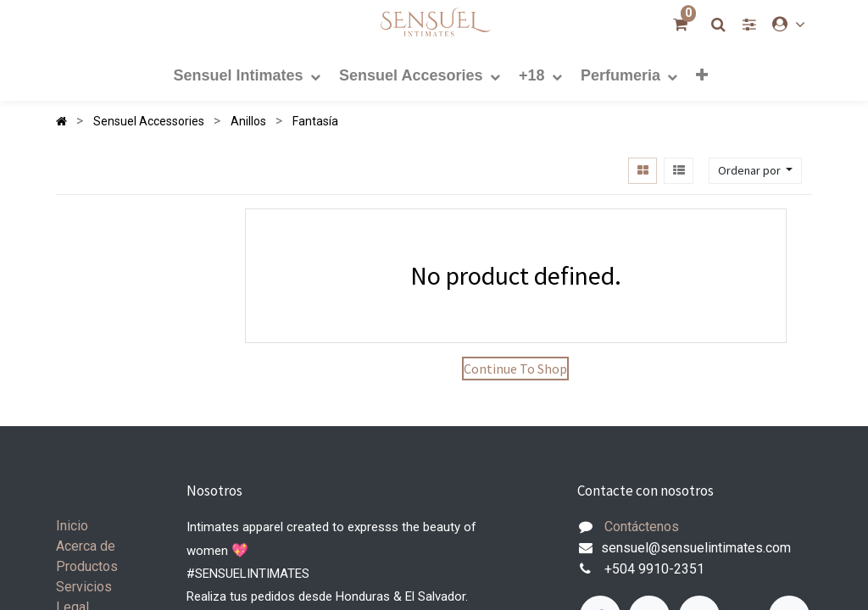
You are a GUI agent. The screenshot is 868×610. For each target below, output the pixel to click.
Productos (87, 566)
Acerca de (86, 546)
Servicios (84, 587)
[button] (702, 75)
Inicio (72, 526)
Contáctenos (642, 527)
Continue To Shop (515, 369)
